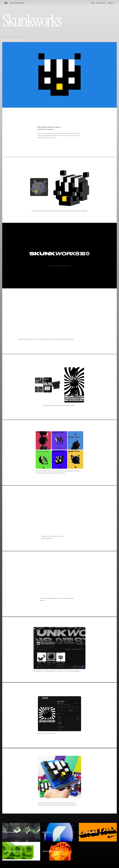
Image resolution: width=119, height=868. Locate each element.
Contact (110, 3)
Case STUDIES (101, 3)
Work (93, 3)
